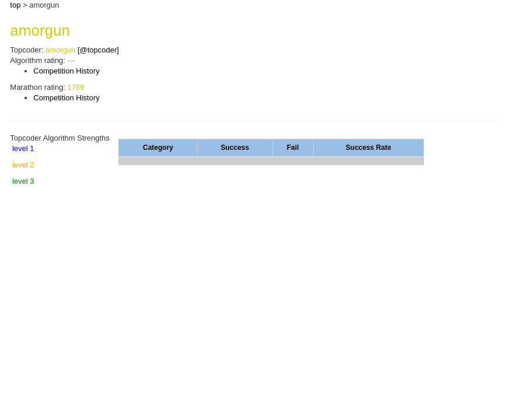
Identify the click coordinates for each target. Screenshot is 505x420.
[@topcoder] (98, 50)
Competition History (66, 71)
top (15, 5)
